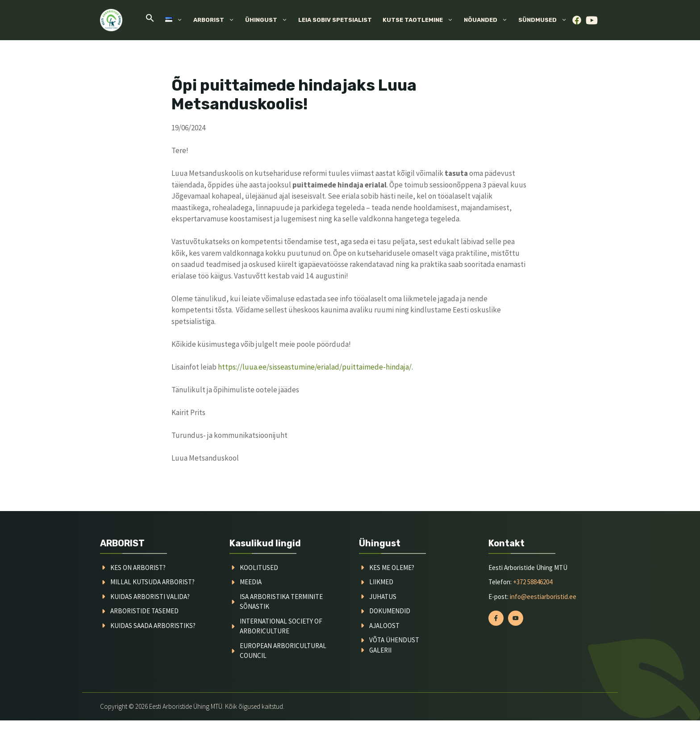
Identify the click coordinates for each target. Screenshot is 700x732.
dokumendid (390, 611)
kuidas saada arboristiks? (153, 626)
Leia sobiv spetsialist (335, 20)
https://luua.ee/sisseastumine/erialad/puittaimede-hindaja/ (315, 367)
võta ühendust (394, 640)
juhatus (383, 597)
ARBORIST (122, 543)
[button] (150, 20)
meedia (251, 582)
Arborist (217, 20)
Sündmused (545, 20)
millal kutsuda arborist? (152, 582)
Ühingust (269, 20)
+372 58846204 (533, 582)
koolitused (259, 568)
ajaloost (384, 626)
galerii (380, 650)
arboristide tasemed (144, 611)
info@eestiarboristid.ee (543, 597)
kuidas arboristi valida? (150, 597)
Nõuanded (488, 20)
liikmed (381, 582)
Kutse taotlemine (421, 20)
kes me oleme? (392, 568)
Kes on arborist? (138, 568)
